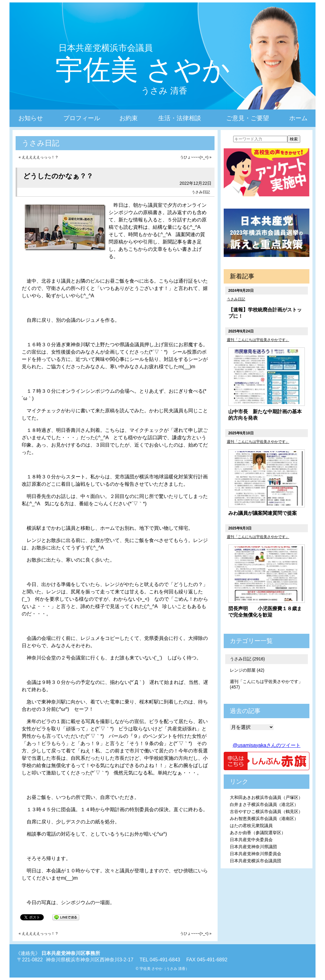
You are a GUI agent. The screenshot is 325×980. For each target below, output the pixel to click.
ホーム (298, 118)
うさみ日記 (201, 192)
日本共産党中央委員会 (251, 840)
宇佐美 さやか (143, 70)
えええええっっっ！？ (40, 157)
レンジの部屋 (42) (247, 670)
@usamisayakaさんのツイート (267, 745)
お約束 (129, 118)
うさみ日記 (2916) (247, 659)
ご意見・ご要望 (248, 118)
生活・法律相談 (180, 118)
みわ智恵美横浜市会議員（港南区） (264, 819)
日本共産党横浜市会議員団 (256, 861)
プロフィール (82, 118)
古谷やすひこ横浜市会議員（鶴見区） (266, 811)
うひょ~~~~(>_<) (194, 157)
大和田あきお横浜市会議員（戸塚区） (266, 797)
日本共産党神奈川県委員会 (256, 854)
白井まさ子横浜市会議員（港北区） (264, 804)
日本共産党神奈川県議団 (253, 847)
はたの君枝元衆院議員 (251, 826)
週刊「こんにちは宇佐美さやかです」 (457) (266, 684)
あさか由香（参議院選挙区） (258, 833)
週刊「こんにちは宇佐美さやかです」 (258, 340)
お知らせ (31, 118)
